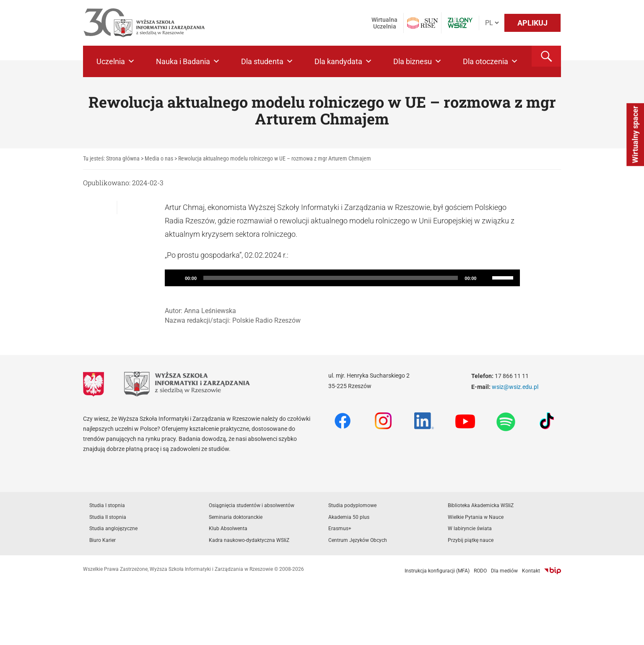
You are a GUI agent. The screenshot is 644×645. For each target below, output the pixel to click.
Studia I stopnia (107, 505)
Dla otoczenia (491, 61)
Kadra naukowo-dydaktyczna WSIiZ (249, 540)
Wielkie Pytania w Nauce (476, 517)
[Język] (492, 23)
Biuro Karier (103, 540)
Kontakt (531, 571)
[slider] (331, 278)
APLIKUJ (532, 23)
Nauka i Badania (188, 61)
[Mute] (486, 278)
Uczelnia (116, 61)
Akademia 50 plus (349, 517)
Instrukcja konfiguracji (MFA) (437, 571)
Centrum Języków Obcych (358, 540)
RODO (480, 571)
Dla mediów (504, 571)
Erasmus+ (340, 528)
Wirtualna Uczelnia (384, 23)
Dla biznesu (418, 61)
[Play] (176, 278)
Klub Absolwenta (228, 528)
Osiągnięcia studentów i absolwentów (252, 505)
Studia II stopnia (108, 517)
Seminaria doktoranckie (236, 517)
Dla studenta (267, 61)
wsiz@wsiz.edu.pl (515, 387)
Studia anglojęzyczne (113, 528)
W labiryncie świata (470, 528)
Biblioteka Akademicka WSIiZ (481, 505)
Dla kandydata (343, 61)
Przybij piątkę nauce (471, 540)
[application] (343, 278)
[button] (546, 56)
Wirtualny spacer (635, 135)
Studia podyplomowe (352, 505)
